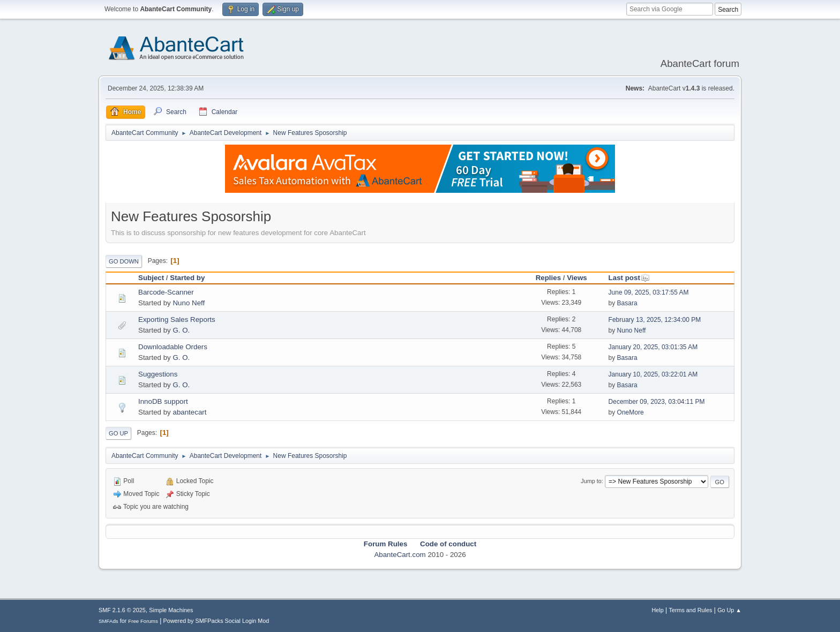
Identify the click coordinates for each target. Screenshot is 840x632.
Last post (629, 278)
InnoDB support (163, 401)
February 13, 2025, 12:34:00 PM (655, 320)
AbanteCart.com (400, 555)
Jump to (591, 481)
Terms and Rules (691, 610)
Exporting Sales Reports (177, 319)
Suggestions (158, 374)
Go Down (124, 261)
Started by (187, 278)
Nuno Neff (189, 303)
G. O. (181, 330)
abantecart (189, 412)
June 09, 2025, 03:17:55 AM (649, 292)
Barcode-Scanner (166, 292)
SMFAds (108, 621)
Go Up (118, 433)
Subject (151, 278)
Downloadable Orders (173, 347)
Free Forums (143, 621)
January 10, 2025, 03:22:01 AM (653, 374)
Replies (548, 278)
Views (577, 278)
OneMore (631, 412)
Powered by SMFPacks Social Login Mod (216, 621)
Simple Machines (171, 610)
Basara (627, 303)
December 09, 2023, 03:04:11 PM (657, 402)
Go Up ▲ (729, 610)
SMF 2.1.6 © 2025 (122, 610)
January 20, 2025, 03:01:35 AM (653, 347)
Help (658, 610)
